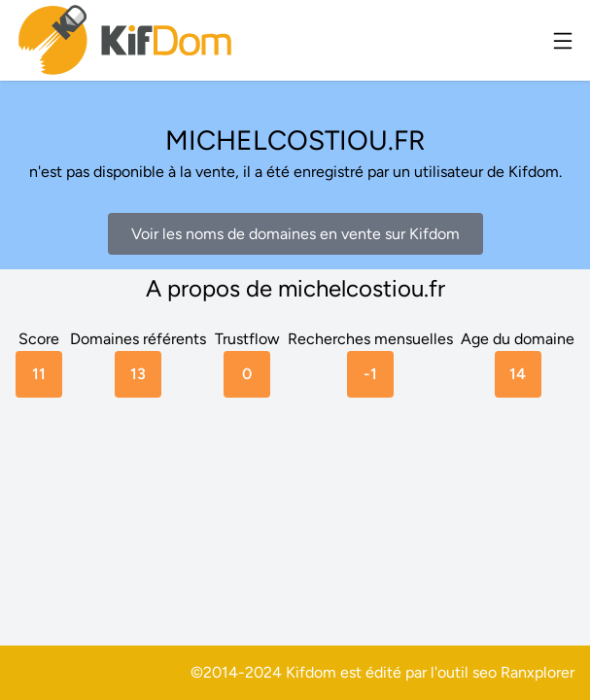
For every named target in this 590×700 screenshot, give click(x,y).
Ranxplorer (538, 672)
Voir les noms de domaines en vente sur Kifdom (295, 234)
